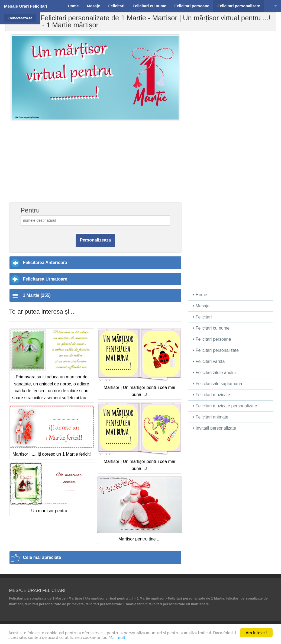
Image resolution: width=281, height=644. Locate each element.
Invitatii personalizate (214, 428)
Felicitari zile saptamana (217, 384)
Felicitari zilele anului (214, 373)
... (270, 6)
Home (200, 295)
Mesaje (201, 306)
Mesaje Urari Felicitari (26, 6)
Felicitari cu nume (211, 328)
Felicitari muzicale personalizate (225, 406)
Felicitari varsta (209, 361)
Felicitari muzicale (211, 395)
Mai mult (117, 638)
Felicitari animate (210, 417)
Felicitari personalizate (216, 350)
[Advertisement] (95, 165)
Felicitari (202, 317)
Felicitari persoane (212, 339)
